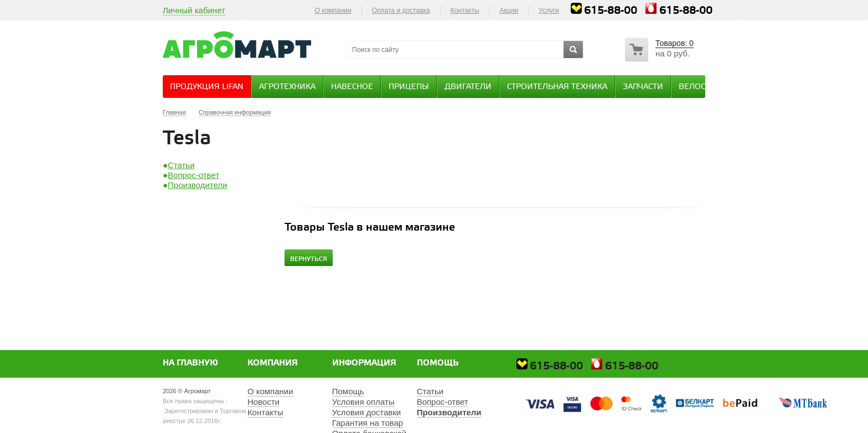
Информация (364, 363)
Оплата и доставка (401, 11)
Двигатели (468, 87)
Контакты (465, 11)
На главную (190, 363)
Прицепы (409, 87)
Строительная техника (557, 87)
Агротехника (287, 87)
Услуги (549, 11)
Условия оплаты (363, 402)
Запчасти (643, 87)
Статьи (181, 165)
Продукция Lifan (207, 87)
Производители (197, 185)
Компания (273, 363)
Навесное (352, 87)
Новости (263, 402)
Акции (509, 11)
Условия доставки (366, 412)
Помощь (438, 363)
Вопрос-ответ (193, 175)
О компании (333, 11)
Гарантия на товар (368, 423)
